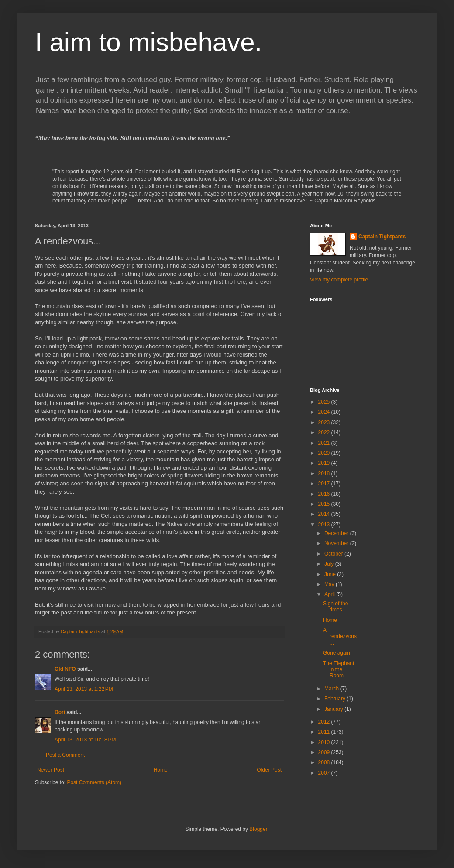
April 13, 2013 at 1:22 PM (84, 689)
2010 (325, 742)
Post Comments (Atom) (94, 782)
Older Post (269, 770)
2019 (325, 463)
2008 (325, 762)
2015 (325, 504)
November (337, 543)
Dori (60, 712)
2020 (325, 453)
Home (161, 770)
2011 (325, 732)
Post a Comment (65, 755)
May (330, 584)
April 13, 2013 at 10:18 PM (85, 740)
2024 (325, 412)
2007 (325, 773)
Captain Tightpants (382, 237)
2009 (325, 752)
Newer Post (51, 770)
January (334, 709)
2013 (325, 525)
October (334, 554)
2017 (325, 484)
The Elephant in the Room (339, 670)
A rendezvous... (340, 636)
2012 (325, 722)
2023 (325, 422)
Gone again (337, 653)
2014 (325, 514)
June (331, 574)
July (330, 564)
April (330, 594)
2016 (325, 494)
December (337, 533)
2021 (325, 443)
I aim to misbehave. (148, 42)
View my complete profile (339, 280)
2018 (325, 473)
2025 (325, 402)
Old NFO (65, 669)
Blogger (258, 829)
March (332, 689)
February (335, 699)
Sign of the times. (335, 607)
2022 (325, 432)
